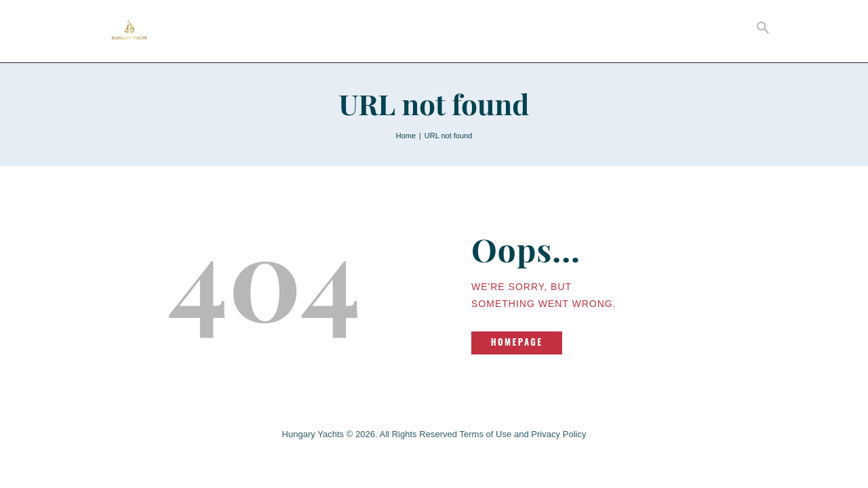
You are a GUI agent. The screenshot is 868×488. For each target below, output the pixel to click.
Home (406, 136)
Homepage (517, 342)
